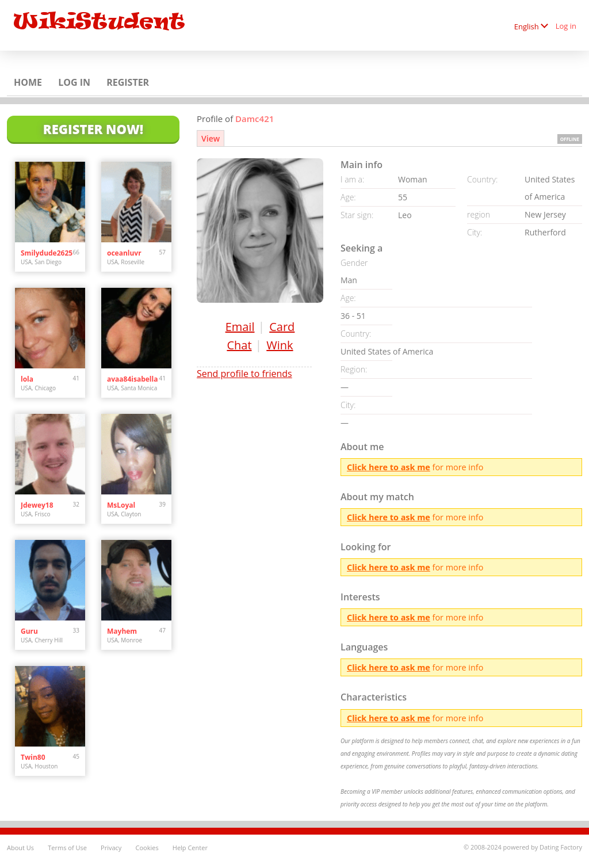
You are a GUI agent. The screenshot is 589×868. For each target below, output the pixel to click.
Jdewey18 (37, 505)
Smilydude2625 (47, 253)
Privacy (111, 848)
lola (27, 379)
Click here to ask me (389, 467)
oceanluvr (124, 253)
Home (28, 82)
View (211, 138)
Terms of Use (67, 848)
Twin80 (33, 757)
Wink (280, 345)
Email (240, 327)
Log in (566, 26)
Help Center (190, 848)
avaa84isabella (132, 379)
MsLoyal (121, 505)
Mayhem (122, 631)
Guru (29, 631)
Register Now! (93, 129)
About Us (20, 848)
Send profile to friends (244, 374)
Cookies (147, 848)
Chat (239, 345)
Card (282, 327)
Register (128, 82)
